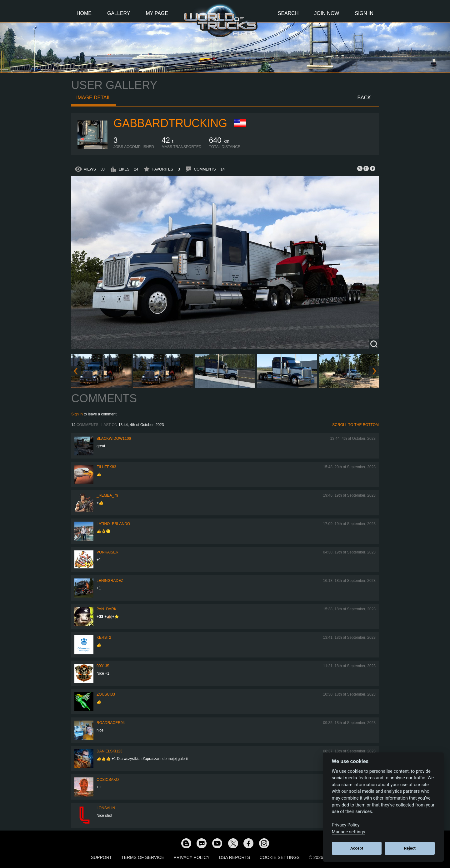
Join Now (327, 13)
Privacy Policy (192, 857)
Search (288, 13)
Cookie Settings (279, 857)
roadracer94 (111, 723)
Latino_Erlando (113, 524)
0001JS (103, 666)
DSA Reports (235, 857)
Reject (410, 848)
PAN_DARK (107, 609)
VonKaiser (107, 552)
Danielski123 (110, 751)
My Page (157, 13)
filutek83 (106, 467)
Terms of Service (143, 857)
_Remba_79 (107, 495)
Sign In (364, 13)
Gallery (119, 13)
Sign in (77, 414)
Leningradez (110, 581)
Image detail (94, 98)
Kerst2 (104, 637)
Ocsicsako (108, 780)
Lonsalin (106, 808)
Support (101, 857)
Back (364, 98)
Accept (357, 848)
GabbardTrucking (170, 123)
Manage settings (349, 832)
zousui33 (106, 694)
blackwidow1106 (114, 439)
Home (84, 13)
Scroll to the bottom (355, 425)
